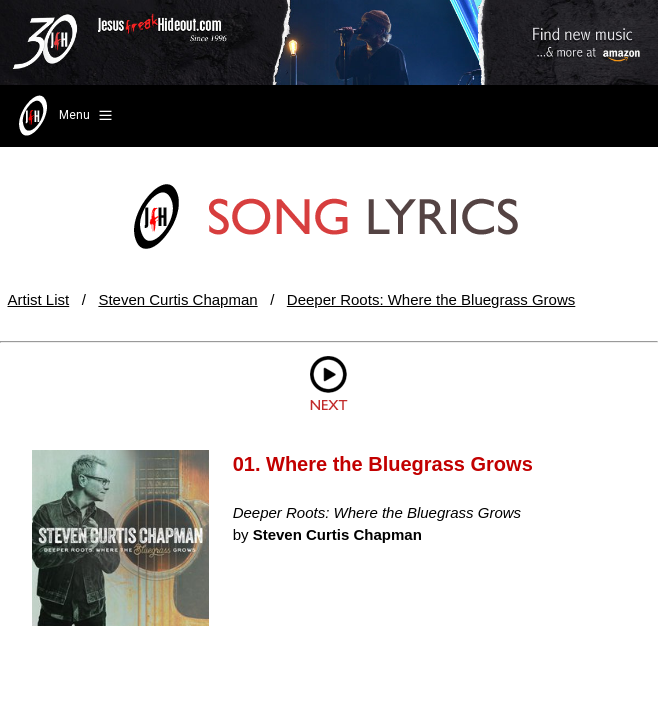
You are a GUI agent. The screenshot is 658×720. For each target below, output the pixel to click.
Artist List (39, 299)
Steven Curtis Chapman (177, 299)
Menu (63, 116)
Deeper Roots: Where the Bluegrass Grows (431, 299)
